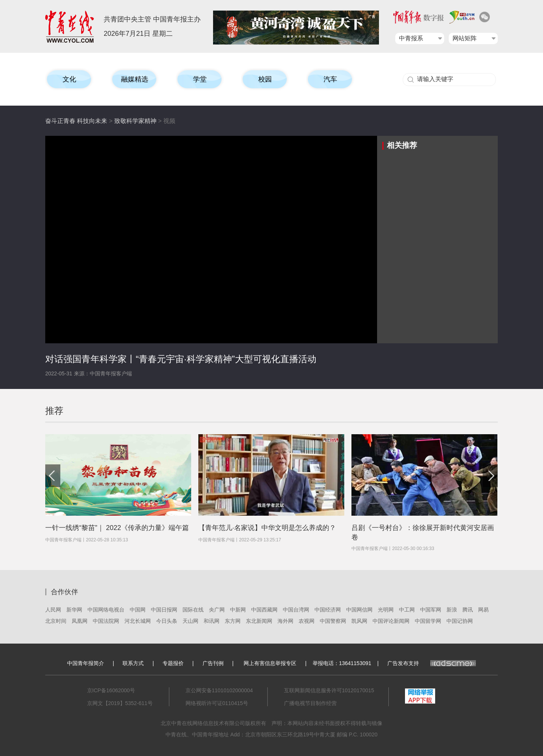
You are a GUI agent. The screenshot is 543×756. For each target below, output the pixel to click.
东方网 (233, 621)
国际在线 (193, 610)
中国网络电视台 (106, 610)
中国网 (138, 610)
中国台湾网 (296, 610)
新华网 (74, 610)
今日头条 (167, 621)
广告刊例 (213, 663)
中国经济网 (328, 610)
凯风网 (359, 621)
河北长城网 (138, 621)
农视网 (307, 621)
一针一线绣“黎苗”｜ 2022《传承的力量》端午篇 (117, 528)
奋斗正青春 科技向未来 (76, 121)
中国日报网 (164, 610)
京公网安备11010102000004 (219, 690)
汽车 (330, 79)
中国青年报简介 (86, 663)
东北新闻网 (259, 621)
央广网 (217, 610)
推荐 (54, 411)
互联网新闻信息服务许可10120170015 (329, 690)
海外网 (285, 621)
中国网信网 (359, 610)
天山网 (190, 621)
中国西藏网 (264, 610)
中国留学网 (428, 621)
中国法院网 (106, 621)
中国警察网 (333, 621)
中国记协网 (460, 621)
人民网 (53, 610)
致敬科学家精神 (135, 121)
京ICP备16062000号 (111, 690)
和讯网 (212, 621)
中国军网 (431, 610)
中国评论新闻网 (391, 621)
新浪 (452, 610)
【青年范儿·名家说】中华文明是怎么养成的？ (267, 528)
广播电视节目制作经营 (310, 703)
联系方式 (133, 663)
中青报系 (411, 38)
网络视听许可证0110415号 (217, 703)
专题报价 (173, 663)
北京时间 (56, 621)
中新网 (238, 610)
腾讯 (468, 610)
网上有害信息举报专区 (270, 663)
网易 (483, 610)
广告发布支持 (432, 663)
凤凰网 (80, 621)
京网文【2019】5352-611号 (120, 703)
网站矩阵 (465, 38)
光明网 (386, 610)
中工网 (407, 610)
